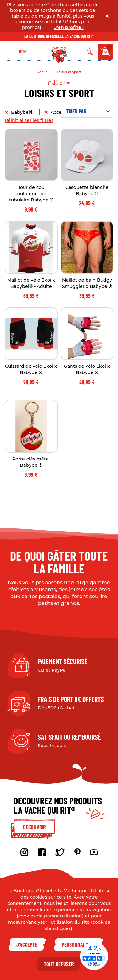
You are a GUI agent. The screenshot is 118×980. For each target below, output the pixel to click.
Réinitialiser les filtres (29, 120)
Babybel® (23, 112)
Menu (23, 52)
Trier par (88, 111)
